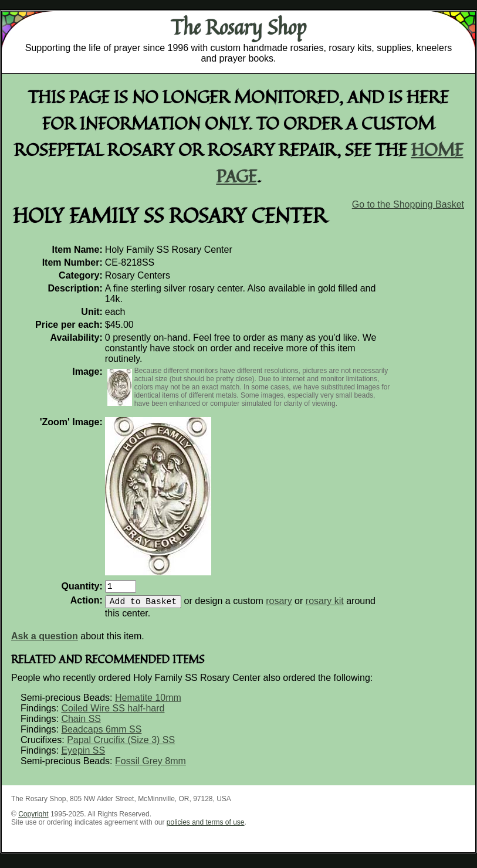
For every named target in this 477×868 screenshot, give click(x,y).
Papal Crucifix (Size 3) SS (121, 745)
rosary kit (325, 606)
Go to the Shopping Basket (408, 204)
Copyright (33, 819)
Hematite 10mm (148, 702)
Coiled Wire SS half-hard (113, 713)
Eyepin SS (83, 755)
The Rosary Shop (239, 27)
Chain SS (81, 723)
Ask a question (45, 641)
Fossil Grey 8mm (150, 766)
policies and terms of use (206, 827)
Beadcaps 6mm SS (101, 734)
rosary (279, 606)
